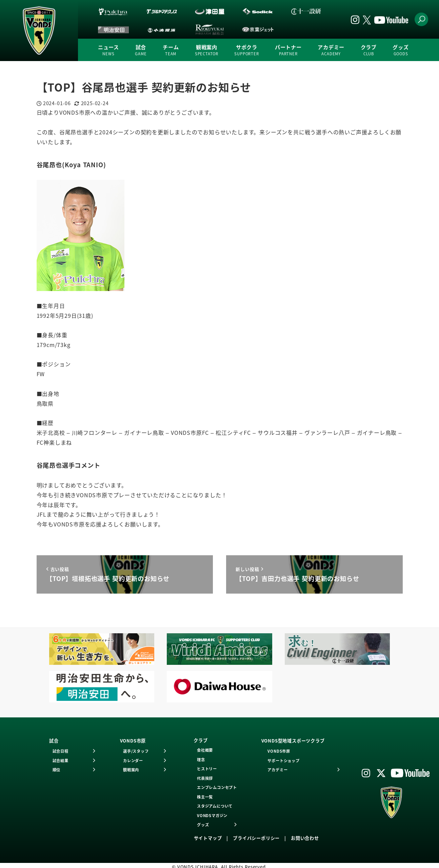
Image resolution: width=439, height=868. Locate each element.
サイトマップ (208, 838)
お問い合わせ (305, 838)
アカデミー (331, 50)
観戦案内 (207, 50)
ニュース (108, 50)
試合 (141, 50)
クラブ (369, 50)
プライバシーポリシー (256, 838)
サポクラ (246, 50)
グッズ (401, 50)
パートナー (288, 50)
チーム (171, 50)
